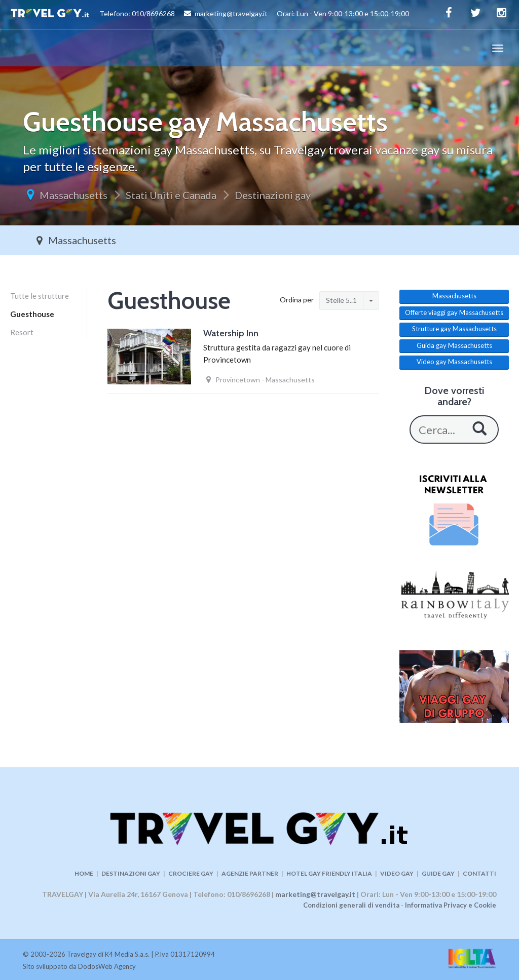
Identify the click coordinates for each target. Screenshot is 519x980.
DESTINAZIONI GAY (131, 873)
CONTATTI (479, 873)
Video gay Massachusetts (454, 362)
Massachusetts (73, 195)
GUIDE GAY (438, 873)
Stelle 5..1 (341, 300)
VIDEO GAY (397, 873)
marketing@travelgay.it (315, 894)
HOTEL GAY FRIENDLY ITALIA (329, 873)
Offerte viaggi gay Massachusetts (454, 312)
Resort (22, 332)
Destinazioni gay (273, 195)
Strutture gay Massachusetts (454, 329)
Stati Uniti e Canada (171, 195)
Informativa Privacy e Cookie (451, 905)
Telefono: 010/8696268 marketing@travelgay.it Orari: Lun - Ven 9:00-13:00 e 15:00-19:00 (210, 15)
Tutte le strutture (40, 296)
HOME (84, 873)
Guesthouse (32, 314)
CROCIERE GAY (191, 873)
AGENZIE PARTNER (250, 873)
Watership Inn (231, 333)
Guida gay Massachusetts (454, 345)
